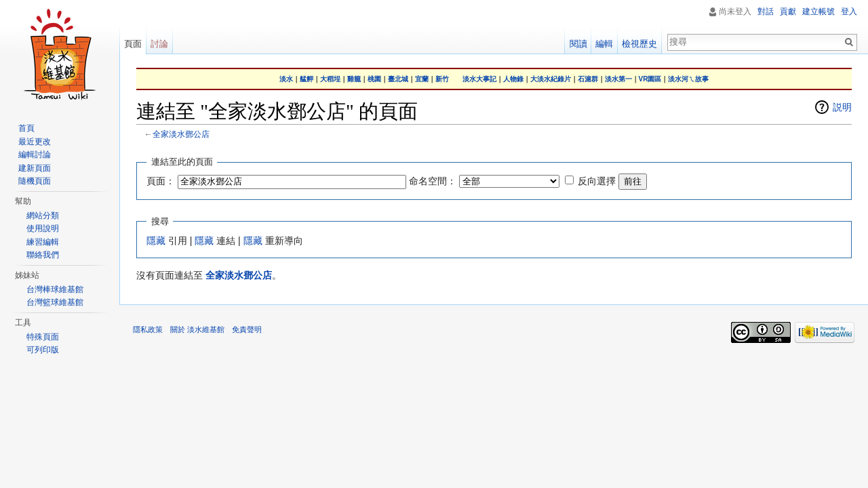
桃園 (374, 79)
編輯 (604, 44)
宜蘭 (422, 79)
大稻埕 (330, 79)
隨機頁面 (35, 181)
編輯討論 (35, 155)
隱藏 (156, 241)
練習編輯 (43, 242)
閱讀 (578, 44)
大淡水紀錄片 (551, 79)
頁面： (161, 181)
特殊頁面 (43, 337)
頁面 (133, 44)
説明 (842, 107)
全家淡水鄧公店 (181, 134)
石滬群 (588, 79)
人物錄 (513, 79)
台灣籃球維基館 (55, 302)
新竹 (442, 79)
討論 (159, 44)
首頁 (26, 128)
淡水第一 (618, 79)
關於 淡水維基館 (197, 329)
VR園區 (650, 79)
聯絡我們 (43, 255)
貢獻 (788, 12)
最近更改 (35, 142)
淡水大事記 (479, 79)
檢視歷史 (639, 44)
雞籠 (354, 79)
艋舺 (307, 79)
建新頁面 (35, 168)
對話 (766, 12)
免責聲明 (247, 329)
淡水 (286, 79)
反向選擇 (597, 181)
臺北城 (398, 79)
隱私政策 (148, 329)
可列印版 (43, 350)
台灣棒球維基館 (55, 289)
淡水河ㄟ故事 (688, 79)
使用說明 (43, 228)
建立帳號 (818, 12)
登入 (849, 12)
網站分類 (43, 216)
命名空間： (433, 181)
